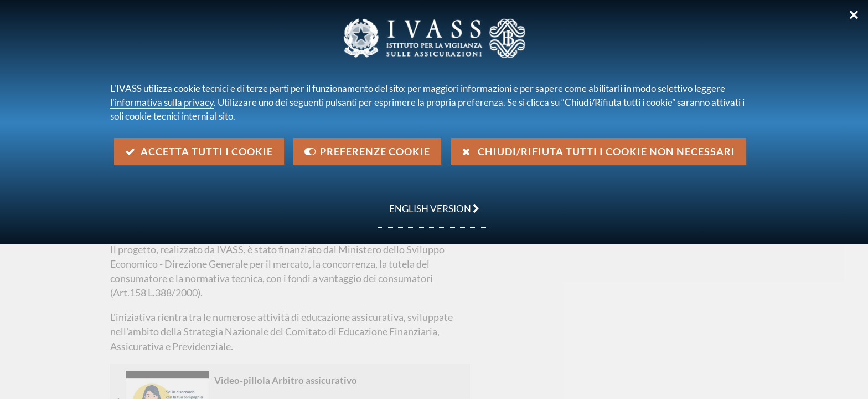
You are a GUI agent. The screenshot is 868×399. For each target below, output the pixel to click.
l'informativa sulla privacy (162, 102)
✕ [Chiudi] (854, 15)
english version (429, 203)
